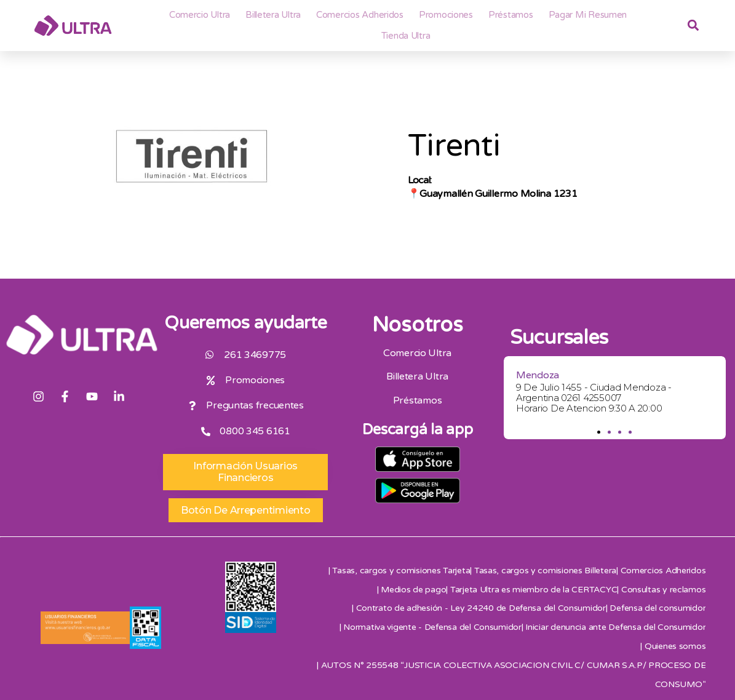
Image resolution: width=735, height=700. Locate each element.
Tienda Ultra (406, 36)
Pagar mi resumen (588, 15)
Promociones (446, 15)
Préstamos (511, 15)
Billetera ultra (273, 15)
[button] (599, 432)
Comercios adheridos (360, 15)
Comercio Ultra (200, 15)
